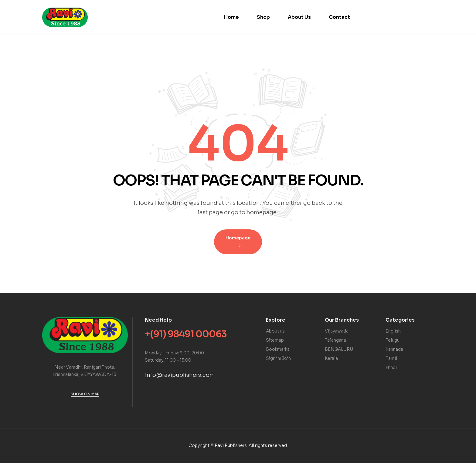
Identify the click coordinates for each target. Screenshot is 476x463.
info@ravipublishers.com (180, 375)
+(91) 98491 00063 (186, 334)
